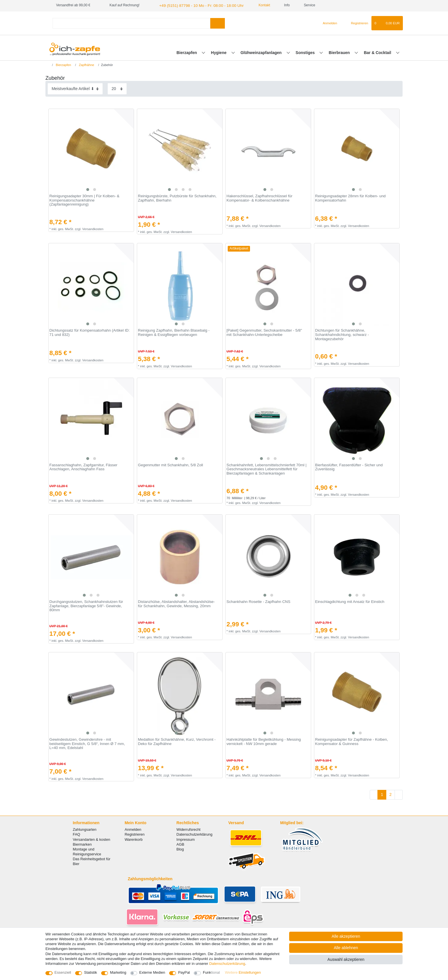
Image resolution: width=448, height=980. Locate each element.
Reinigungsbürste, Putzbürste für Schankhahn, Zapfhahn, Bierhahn (177, 198)
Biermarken (82, 843)
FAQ (77, 834)
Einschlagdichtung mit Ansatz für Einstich (350, 601)
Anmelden (133, 829)
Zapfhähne (86, 64)
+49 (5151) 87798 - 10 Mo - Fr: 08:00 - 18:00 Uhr (196, 5)
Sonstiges (306, 52)
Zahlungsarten (85, 829)
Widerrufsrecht (189, 829)
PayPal (184, 972)
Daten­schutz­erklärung (227, 964)
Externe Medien (152, 972)
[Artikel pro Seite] (117, 88)
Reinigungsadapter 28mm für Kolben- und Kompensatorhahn (350, 198)
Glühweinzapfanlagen (262, 52)
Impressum (186, 839)
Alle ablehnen (346, 948)
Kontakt (254, 5)
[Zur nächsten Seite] (399, 794)
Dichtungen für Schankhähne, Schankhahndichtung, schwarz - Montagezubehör (342, 334)
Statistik (90, 972)
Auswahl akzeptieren (346, 959)
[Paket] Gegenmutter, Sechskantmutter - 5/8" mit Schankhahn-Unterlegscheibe (264, 332)
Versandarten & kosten (92, 839)
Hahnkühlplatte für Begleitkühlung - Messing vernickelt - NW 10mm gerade (264, 741)
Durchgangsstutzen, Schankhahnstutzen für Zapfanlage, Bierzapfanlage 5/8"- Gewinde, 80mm (86, 605)
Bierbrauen (340, 52)
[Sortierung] (75, 88)
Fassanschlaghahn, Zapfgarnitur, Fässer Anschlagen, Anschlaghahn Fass (83, 466)
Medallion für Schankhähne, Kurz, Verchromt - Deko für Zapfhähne (177, 741)
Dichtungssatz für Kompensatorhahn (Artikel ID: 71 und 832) (90, 332)
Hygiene (219, 52)
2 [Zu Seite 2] (391, 794)
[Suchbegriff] (131, 22)
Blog (180, 849)
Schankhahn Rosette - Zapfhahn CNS (258, 601)
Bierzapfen (187, 52)
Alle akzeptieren (346, 936)
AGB (180, 843)
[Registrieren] (356, 23)
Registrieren (135, 834)
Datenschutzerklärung (195, 834)
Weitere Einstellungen (243, 972)
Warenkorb (134, 839)
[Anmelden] (328, 23)
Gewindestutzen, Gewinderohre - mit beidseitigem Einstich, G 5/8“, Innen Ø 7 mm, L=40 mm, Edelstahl (87, 743)
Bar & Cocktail (378, 52)
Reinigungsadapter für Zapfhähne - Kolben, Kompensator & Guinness (352, 741)
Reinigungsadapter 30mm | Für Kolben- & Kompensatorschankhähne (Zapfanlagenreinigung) (84, 200)
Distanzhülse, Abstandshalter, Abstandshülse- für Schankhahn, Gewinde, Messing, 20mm (176, 603)
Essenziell (63, 972)
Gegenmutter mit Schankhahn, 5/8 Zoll (171, 464)
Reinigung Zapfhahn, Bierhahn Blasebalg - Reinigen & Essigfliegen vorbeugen (174, 332)
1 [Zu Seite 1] (382, 794)
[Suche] (218, 22)
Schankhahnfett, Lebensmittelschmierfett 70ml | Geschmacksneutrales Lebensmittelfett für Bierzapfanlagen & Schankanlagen (267, 468)
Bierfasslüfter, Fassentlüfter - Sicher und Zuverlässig (349, 466)
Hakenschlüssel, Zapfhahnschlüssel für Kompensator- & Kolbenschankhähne (260, 198)
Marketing (118, 972)
